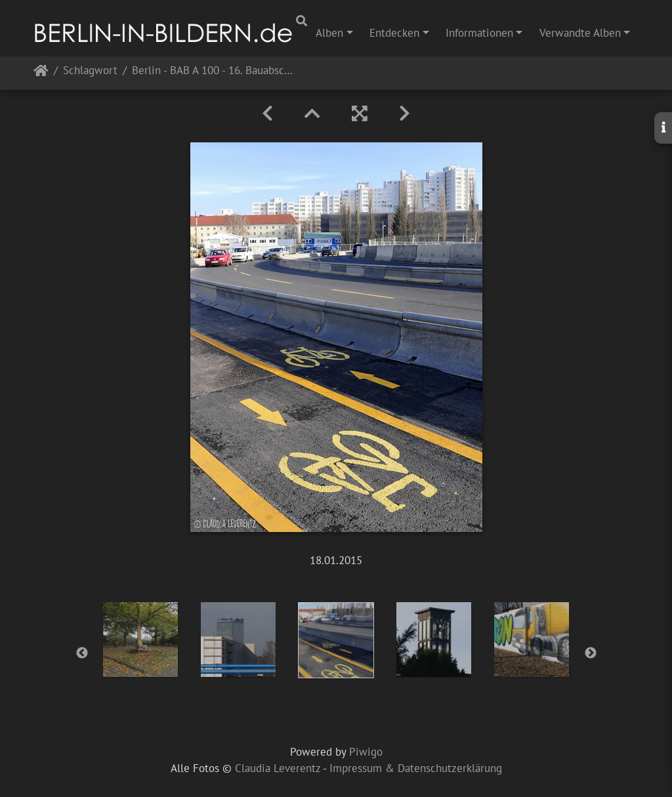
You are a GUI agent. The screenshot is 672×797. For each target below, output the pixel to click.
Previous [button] (82, 653)
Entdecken (394, 33)
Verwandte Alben (580, 33)
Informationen (479, 33)
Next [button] (591, 653)
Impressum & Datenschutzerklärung (416, 768)
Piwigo (366, 752)
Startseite (41, 73)
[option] (141, 640)
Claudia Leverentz (278, 768)
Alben (329, 33)
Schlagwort (90, 71)
